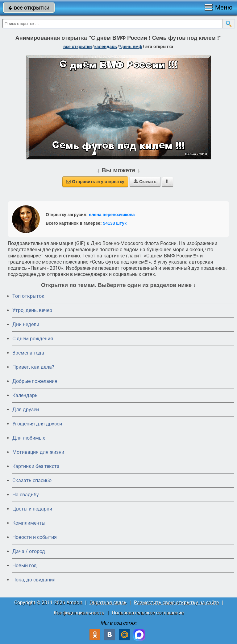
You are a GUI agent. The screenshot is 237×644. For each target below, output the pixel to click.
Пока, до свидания (34, 580)
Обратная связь (108, 603)
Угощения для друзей (37, 424)
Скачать (145, 182)
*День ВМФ (131, 47)
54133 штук (115, 223)
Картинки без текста (36, 466)
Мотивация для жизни (38, 452)
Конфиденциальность (79, 613)
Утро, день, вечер (32, 310)
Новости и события (35, 537)
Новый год (25, 566)
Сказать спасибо (32, 480)
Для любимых (29, 438)
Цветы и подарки (32, 509)
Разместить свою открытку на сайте (176, 603)
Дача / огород (29, 551)
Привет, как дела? (33, 367)
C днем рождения (33, 339)
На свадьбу (26, 495)
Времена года (28, 353)
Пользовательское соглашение (148, 613)
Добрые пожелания (35, 381)
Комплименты (29, 523)
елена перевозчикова (112, 215)
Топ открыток (28, 296)
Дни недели (26, 324)
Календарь (106, 47)
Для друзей (26, 410)
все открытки (29, 8)
